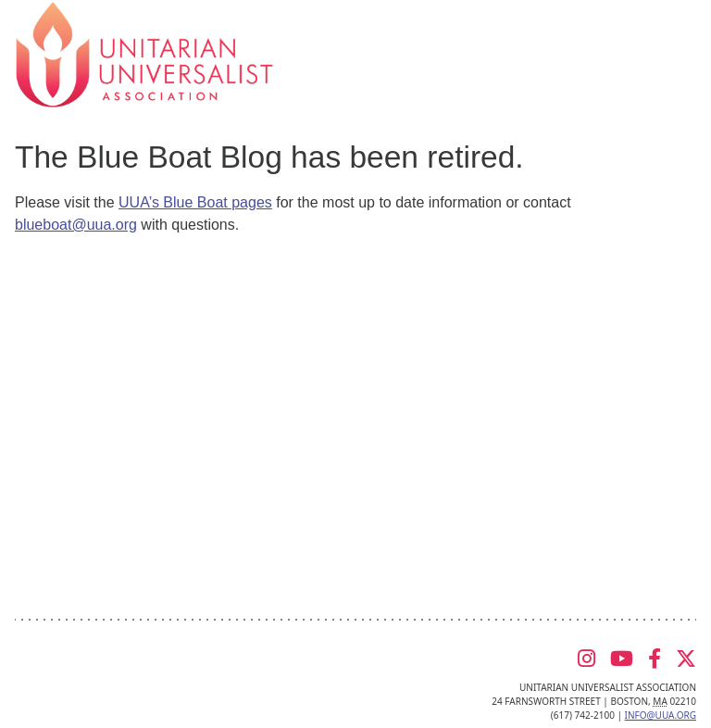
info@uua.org (661, 715)
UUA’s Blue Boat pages (195, 202)
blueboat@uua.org (76, 225)
